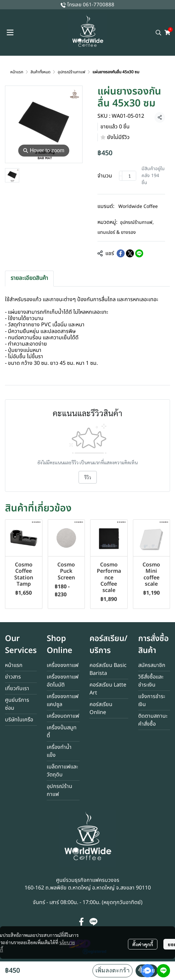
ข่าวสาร (13, 677)
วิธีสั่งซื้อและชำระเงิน (151, 681)
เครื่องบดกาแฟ (63, 716)
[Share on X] (130, 253)
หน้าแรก (17, 72)
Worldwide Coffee (138, 206)
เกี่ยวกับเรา (17, 688)
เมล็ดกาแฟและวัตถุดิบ (62, 771)
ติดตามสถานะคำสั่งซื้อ (153, 720)
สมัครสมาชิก (152, 665)
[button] (158, 33)
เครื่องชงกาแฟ (63, 665)
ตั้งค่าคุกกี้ (143, 944)
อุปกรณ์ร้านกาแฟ (71, 72)
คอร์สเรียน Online (101, 708)
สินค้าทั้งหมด (40, 72)
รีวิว (88, 477)
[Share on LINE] (139, 253)
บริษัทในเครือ (19, 720)
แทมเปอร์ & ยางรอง (117, 232)
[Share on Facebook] (121, 253)
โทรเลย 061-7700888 (91, 5)
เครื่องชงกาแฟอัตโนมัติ (63, 681)
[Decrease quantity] (121, 176)
